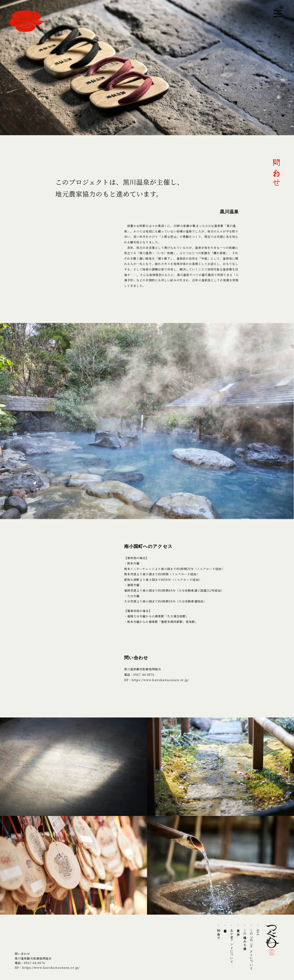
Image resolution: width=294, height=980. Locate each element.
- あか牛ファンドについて (232, 944)
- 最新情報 (225, 926)
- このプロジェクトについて (251, 947)
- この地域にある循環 (245, 935)
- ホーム (258, 930)
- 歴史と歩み (238, 930)
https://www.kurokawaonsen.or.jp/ (160, 680)
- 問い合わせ (219, 931)
